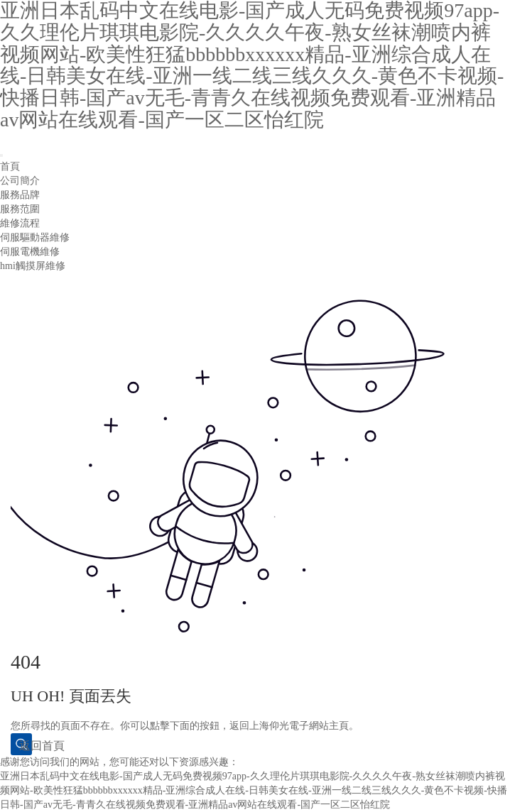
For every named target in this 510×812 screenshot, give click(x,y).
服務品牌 (20, 195)
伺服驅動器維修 (35, 237)
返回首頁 (26, 746)
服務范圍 (20, 209)
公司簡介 (20, 181)
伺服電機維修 (30, 252)
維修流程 (20, 223)
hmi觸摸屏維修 (33, 266)
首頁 (10, 166)
